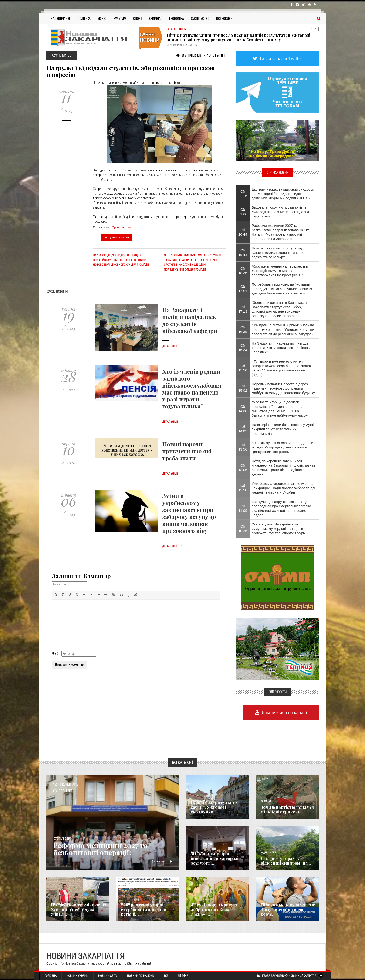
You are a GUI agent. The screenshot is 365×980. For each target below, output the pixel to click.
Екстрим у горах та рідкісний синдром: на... (286, 861)
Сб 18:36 (243, 271)
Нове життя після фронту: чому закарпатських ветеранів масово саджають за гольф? (278, 253)
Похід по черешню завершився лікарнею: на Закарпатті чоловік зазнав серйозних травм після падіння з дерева (284, 468)
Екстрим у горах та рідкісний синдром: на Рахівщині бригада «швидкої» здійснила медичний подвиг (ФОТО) (283, 194)
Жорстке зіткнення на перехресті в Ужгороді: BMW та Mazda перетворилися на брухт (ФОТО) (280, 271)
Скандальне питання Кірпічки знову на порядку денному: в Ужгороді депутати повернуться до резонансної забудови (283, 329)
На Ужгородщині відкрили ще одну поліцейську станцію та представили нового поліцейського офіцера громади (121, 260)
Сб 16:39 (243, 329)
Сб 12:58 (243, 488)
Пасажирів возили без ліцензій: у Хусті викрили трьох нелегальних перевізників (283, 429)
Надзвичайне (61, 18)
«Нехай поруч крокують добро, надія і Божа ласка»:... (216, 910)
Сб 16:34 (243, 348)
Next (316, 29)
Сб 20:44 (243, 232)
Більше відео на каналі (283, 712)
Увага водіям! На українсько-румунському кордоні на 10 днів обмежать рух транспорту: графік (279, 529)
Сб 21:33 (243, 212)
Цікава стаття (117, 237)
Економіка (177, 18)
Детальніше (172, 346)
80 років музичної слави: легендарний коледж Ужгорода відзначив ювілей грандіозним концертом (283, 447)
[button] (56, 595)
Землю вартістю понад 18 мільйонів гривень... (287, 809)
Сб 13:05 (243, 468)
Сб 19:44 (243, 252)
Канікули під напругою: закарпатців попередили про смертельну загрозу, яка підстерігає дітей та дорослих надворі (282, 508)
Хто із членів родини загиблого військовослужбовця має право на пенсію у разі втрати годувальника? (192, 389)
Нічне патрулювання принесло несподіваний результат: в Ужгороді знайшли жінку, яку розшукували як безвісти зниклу (238, 37)
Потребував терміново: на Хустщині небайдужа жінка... (79, 910)
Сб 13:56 (243, 447)
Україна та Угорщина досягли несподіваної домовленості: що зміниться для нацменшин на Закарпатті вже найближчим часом (280, 409)
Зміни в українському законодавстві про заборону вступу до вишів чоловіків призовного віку (189, 513)
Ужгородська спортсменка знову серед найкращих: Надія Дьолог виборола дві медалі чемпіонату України (284, 488)
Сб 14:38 (243, 409)
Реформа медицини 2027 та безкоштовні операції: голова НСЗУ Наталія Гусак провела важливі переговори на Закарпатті (281, 232)
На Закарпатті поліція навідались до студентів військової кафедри (190, 320)
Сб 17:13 (243, 309)
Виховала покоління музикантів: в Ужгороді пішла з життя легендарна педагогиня (281, 212)
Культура (120, 18)
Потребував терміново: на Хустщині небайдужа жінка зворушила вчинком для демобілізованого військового (282, 289)
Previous (311, 29)
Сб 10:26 (243, 528)
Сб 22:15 (243, 194)
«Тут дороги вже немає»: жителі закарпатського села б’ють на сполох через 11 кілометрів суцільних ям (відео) (282, 368)
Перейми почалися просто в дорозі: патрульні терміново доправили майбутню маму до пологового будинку (283, 388)
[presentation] (56, 595)
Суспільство (200, 18)
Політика (84, 18)
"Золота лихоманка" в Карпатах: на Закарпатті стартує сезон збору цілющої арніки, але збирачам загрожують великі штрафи (280, 309)
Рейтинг (216, 55)
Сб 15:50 (243, 368)
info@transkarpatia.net (136, 963)
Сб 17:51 (243, 289)
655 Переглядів (189, 55)
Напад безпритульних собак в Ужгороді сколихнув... (214, 807)
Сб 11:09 (243, 508)
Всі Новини (224, 18)
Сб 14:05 (243, 429)
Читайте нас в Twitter (280, 59)
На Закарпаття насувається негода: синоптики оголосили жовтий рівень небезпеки (281, 348)
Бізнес (102, 18)
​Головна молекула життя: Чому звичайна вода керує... (288, 910)
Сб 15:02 (243, 388)
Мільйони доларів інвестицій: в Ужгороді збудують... (215, 858)
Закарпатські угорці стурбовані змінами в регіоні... (144, 910)
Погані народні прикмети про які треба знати (187, 451)
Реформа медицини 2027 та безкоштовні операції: (100, 849)
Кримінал (156, 18)
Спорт (138, 18)
